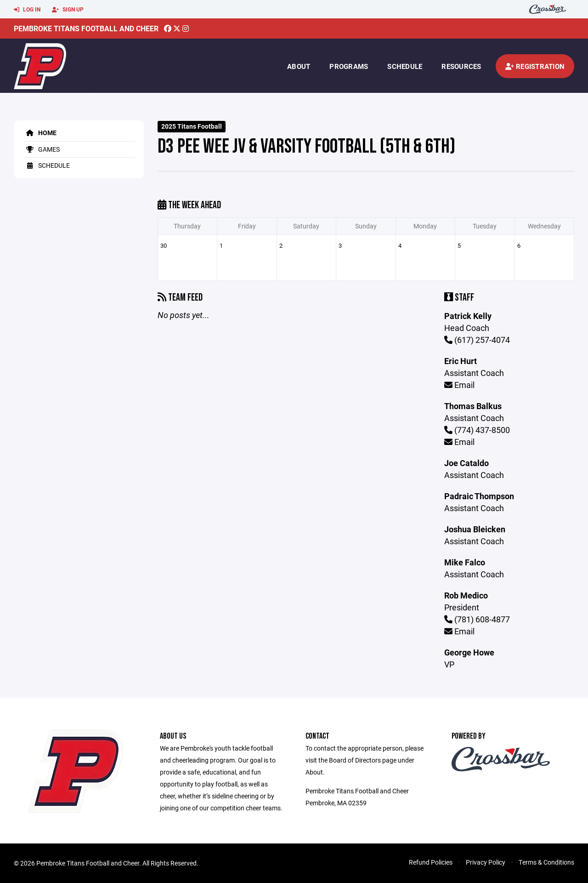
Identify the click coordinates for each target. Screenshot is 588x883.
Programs (349, 66)
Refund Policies (431, 862)
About (299, 66)
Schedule (405, 66)
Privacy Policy (486, 862)
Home (40, 133)
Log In (27, 10)
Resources (461, 66)
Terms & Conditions (546, 862)
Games (41, 149)
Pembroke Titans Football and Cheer (86, 28)
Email (459, 385)
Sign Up (68, 10)
